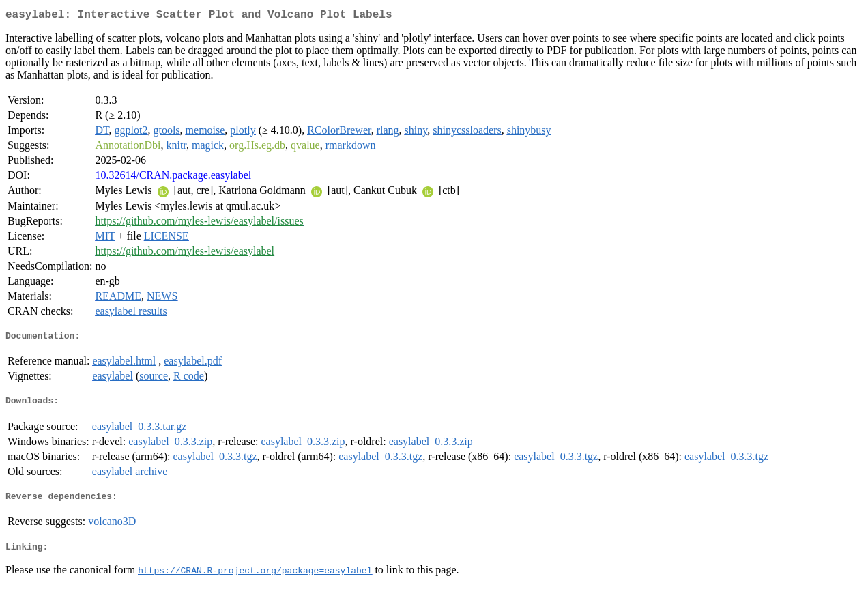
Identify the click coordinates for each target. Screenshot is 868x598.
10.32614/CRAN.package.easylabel (173, 178)
